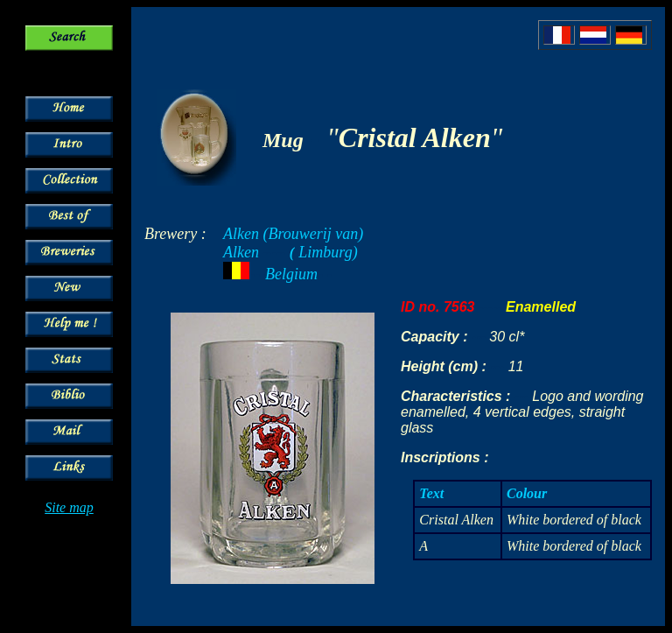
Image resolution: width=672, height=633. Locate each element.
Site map (69, 507)
